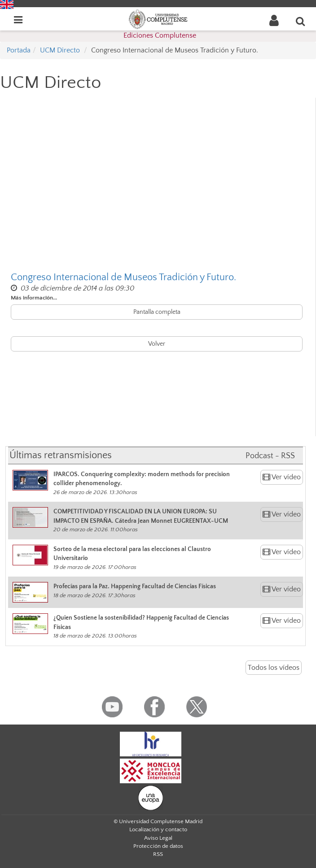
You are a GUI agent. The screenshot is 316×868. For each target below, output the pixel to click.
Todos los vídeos (274, 668)
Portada (19, 50)
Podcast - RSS (270, 456)
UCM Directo (60, 50)
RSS (158, 854)
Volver (157, 344)
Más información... (34, 298)
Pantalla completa (157, 312)
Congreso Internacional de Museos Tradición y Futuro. (123, 277)
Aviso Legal (158, 838)
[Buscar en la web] (301, 21)
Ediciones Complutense (160, 35)
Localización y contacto (158, 829)
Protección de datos (158, 846)
